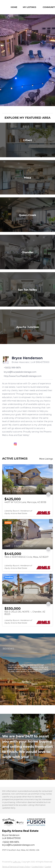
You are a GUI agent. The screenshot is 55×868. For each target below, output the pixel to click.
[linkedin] (9, 444)
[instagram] (15, 444)
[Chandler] (27, 252)
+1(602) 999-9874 (11, 842)
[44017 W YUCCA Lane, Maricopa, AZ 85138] (27, 479)
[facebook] (4, 444)
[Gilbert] (27, 140)
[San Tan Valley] (27, 289)
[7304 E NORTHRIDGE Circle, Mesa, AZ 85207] (27, 534)
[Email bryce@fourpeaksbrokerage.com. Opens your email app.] (19, 372)
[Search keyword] (26, 110)
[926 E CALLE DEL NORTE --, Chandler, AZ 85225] (27, 589)
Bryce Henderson (27, 358)
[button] (51, 110)
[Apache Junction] (27, 327)
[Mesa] (27, 177)
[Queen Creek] (27, 215)
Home (14, 7)
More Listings (46, 459)
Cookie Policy (38, 867)
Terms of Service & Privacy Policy (16, 867)
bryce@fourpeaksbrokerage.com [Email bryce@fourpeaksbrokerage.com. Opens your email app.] (18, 845)
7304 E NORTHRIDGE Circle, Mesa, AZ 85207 (26, 557)
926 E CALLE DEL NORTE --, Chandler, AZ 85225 (25, 613)
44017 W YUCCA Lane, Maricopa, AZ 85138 (25, 502)
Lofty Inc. (17, 862)
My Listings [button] (29, 7)
